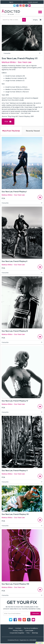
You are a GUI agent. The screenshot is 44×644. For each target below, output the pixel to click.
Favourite (22, 53)
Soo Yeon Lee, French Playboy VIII (15, 584)
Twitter (15, 6)
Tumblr (27, 6)
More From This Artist (11, 131)
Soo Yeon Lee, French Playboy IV (15, 401)
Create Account (33, 2)
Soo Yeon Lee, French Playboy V (15, 471)
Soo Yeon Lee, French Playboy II (14, 261)
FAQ (28, 633)
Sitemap (35, 633)
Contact (30, 6)
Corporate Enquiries (17, 633)
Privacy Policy (18, 631)
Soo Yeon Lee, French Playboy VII (15, 514)
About (11, 628)
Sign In (11, 2)
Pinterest (24, 6)
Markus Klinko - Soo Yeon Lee (17, 62)
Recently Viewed (33, 131)
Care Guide (29, 631)
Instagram (21, 6)
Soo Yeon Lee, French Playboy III (15, 331)
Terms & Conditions (31, 628)
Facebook (18, 6)
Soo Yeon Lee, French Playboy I (14, 192)
